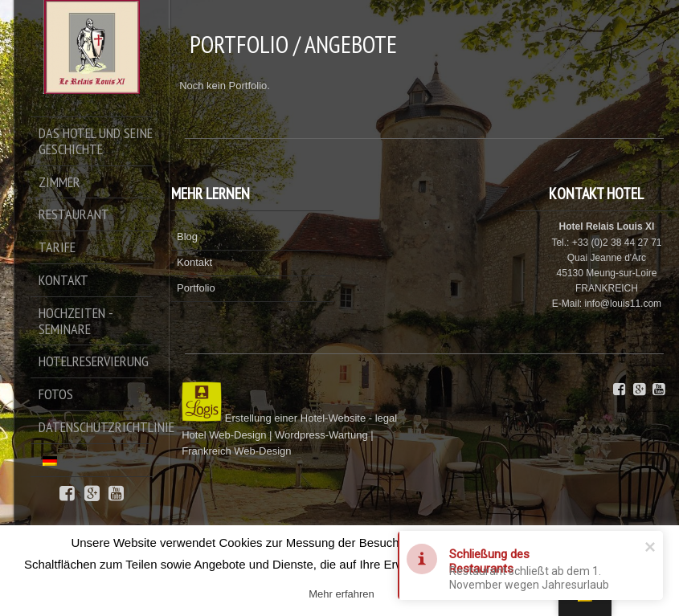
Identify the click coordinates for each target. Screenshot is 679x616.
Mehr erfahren (342, 594)
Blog (187, 237)
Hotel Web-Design (225, 435)
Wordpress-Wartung (321, 435)
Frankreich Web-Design (236, 451)
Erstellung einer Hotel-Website (295, 418)
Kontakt (194, 262)
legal (386, 418)
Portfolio (196, 288)
